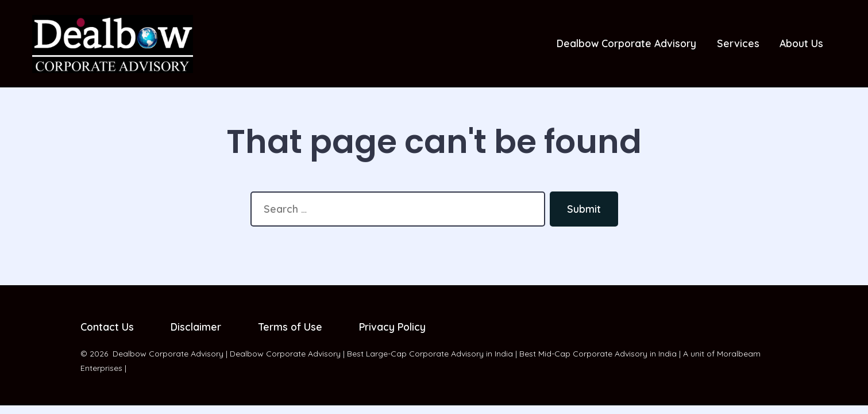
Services (738, 43)
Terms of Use (290, 327)
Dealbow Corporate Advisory (626, 43)
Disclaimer (196, 327)
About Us (801, 43)
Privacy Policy (392, 327)
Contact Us (107, 327)
